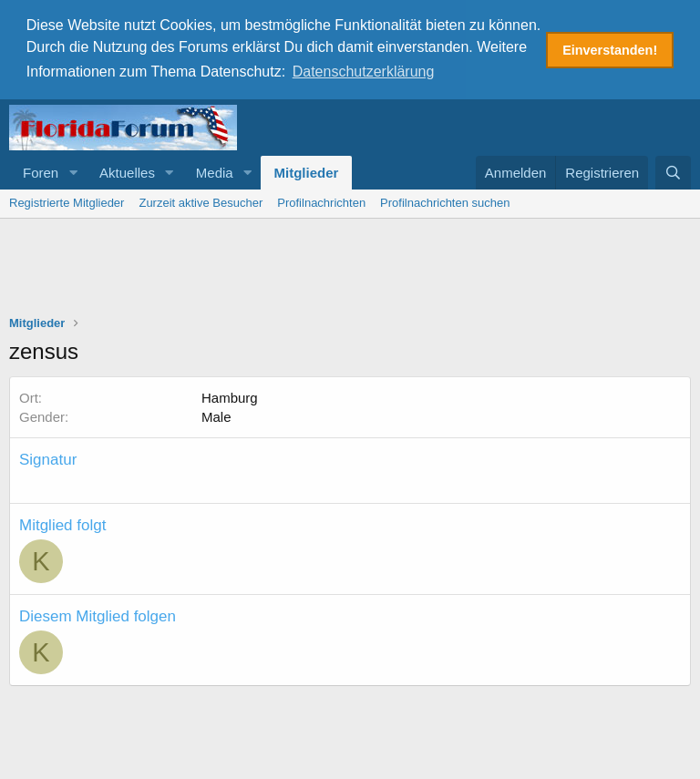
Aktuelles (127, 171)
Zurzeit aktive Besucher (201, 201)
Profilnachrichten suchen (445, 201)
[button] (73, 171)
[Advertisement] (350, 267)
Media (215, 171)
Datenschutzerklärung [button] (364, 72)
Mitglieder (307, 171)
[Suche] (673, 171)
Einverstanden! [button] (610, 50)
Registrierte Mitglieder (67, 201)
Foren (41, 171)
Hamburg (230, 396)
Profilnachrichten (321, 201)
